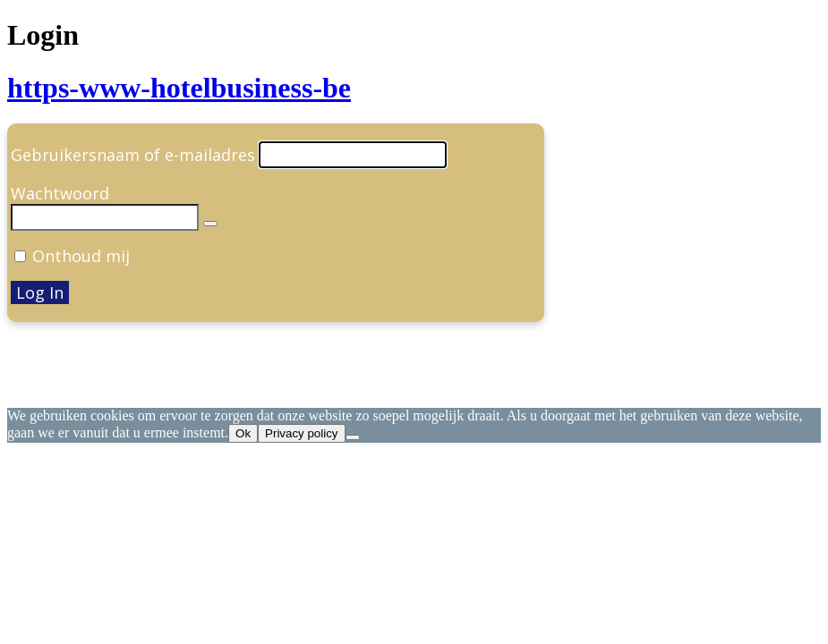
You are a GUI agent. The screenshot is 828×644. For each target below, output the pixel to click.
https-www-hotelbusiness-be (179, 88)
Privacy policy (301, 433)
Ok (243, 433)
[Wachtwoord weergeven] (210, 224)
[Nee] (353, 437)
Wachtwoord (60, 193)
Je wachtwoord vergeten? (104, 347)
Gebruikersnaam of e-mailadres (133, 155)
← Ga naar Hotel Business (107, 383)
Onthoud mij (81, 256)
